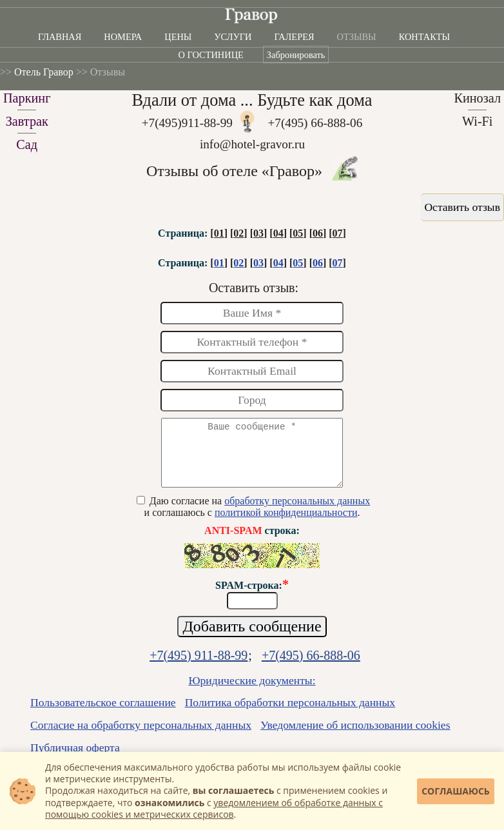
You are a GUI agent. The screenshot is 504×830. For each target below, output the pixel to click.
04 (278, 233)
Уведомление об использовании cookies (355, 736)
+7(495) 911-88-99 (199, 667)
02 (238, 233)
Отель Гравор (44, 72)
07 (338, 233)
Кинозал (477, 98)
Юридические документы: (252, 692)
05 (298, 233)
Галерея (294, 37)
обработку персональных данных (297, 512)
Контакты (424, 37)
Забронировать (296, 55)
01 (219, 233)
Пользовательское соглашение (103, 714)
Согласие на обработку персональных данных (141, 736)
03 (258, 233)
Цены (178, 37)
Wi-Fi (478, 121)
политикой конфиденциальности (286, 524)
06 (318, 233)
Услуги (233, 37)
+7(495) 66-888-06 (315, 123)
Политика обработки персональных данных (290, 714)
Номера (123, 37)
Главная (60, 37)
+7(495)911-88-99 (187, 123)
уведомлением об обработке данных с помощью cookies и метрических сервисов (214, 808)
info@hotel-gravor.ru (252, 144)
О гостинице (211, 55)
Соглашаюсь (456, 791)
